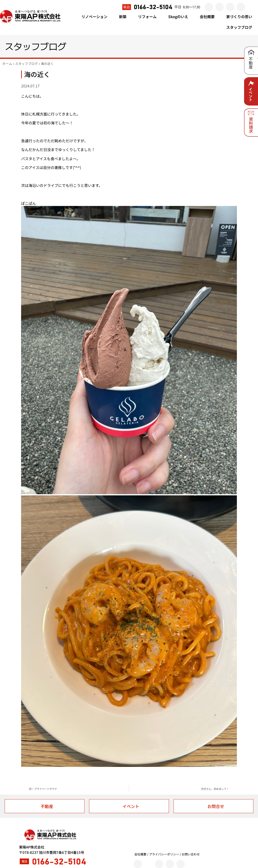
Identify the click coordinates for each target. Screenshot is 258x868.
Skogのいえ (181, 17)
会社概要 (210, 17)
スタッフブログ (239, 27)
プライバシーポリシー (164, 854)
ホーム (7, 63)
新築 (125, 17)
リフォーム (150, 17)
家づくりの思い (239, 17)
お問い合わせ (191, 854)
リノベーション (97, 17)
